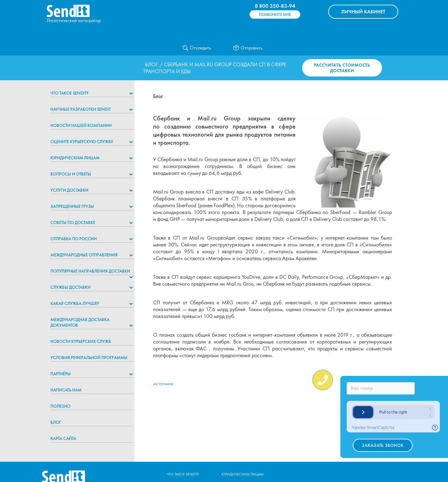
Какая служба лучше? (75, 303)
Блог (151, 64)
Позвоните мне (275, 14)
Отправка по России (74, 239)
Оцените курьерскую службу (82, 142)
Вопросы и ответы (71, 174)
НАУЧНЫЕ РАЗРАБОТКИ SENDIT (81, 109)
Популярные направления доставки (90, 271)
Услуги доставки (69, 190)
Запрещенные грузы (72, 206)
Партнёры (61, 374)
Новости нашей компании (81, 125)
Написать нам (66, 390)
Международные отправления (84, 255)
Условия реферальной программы (89, 358)
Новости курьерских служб (81, 341)
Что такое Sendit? (69, 93)
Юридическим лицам (75, 158)
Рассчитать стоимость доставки (342, 68)
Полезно (60, 406)
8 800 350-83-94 (275, 6)
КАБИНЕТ (363, 12)
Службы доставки (70, 287)
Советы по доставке (73, 222)
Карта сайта (63, 438)
